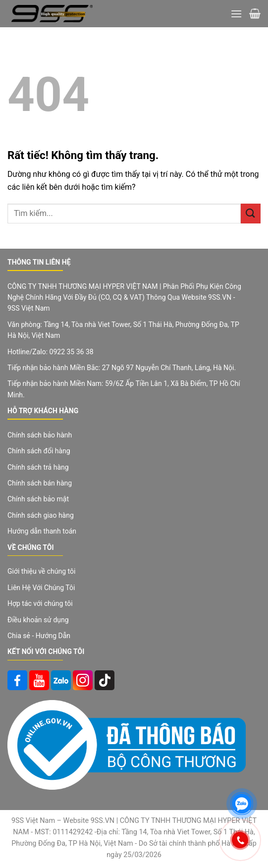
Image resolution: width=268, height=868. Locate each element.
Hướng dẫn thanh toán (42, 531)
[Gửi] (251, 213)
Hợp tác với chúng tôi (40, 603)
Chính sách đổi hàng (39, 451)
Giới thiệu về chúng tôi (41, 571)
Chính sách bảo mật (38, 499)
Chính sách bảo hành (40, 435)
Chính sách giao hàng (41, 515)
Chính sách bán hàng (40, 483)
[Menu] (236, 14)
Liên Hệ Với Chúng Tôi (41, 588)
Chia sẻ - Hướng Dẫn (39, 636)
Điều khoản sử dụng (38, 620)
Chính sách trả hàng (38, 467)
